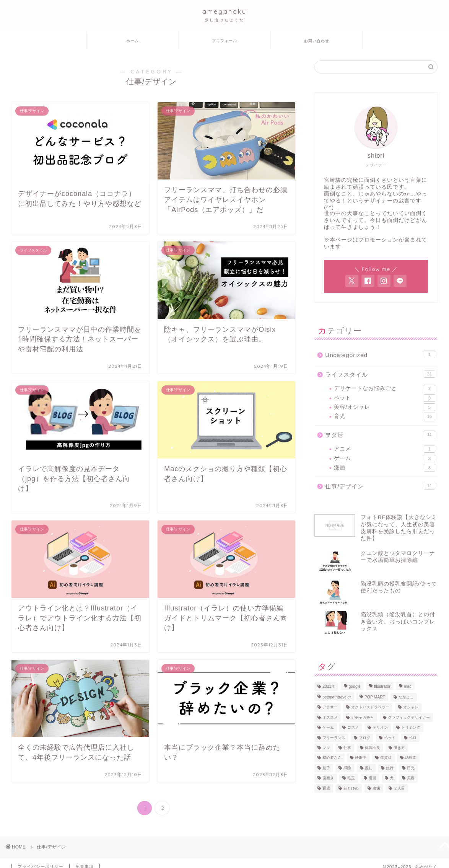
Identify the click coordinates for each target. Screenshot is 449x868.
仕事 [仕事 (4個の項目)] (347, 748)
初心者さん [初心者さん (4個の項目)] (332, 758)
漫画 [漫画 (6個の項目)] (373, 778)
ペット (385, 398)
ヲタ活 (380, 434)
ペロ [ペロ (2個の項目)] (413, 738)
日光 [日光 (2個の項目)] (411, 768)
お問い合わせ (317, 41)
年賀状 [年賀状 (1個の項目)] (386, 758)
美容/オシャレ (385, 407)
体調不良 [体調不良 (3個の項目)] (373, 748)
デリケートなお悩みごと (385, 388)
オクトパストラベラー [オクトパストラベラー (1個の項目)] (370, 707)
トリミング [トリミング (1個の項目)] (411, 728)
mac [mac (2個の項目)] (408, 686)
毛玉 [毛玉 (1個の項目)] (351, 778)
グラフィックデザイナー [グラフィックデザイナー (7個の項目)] (409, 717)
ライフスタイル (380, 374)
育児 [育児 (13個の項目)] (326, 788)
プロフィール (224, 41)
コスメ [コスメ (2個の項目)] (353, 728)
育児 (385, 416)
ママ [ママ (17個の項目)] (326, 748)
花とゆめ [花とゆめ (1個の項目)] (351, 788)
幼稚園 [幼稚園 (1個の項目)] (411, 758)
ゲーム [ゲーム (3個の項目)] (328, 728)
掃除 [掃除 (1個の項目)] (347, 768)
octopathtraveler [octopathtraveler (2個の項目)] (337, 697)
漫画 (385, 468)
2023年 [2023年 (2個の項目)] (329, 686)
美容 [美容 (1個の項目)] (411, 778)
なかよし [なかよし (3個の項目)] (406, 697)
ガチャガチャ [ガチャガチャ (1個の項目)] (363, 717)
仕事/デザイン (380, 486)
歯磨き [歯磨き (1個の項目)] (328, 778)
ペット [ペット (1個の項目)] (390, 738)
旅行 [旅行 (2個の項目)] (390, 768)
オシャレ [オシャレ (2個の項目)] (411, 707)
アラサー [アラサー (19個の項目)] (330, 707)
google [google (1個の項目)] (355, 686)
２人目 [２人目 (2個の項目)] (399, 788)
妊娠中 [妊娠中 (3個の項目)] (361, 758)
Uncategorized (380, 354)
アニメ (385, 449)
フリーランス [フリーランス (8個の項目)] (334, 738)
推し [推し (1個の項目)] (369, 768)
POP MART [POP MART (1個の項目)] (375, 697)
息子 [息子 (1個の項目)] (326, 768)
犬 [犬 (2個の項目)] (392, 778)
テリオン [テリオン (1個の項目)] (380, 728)
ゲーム (385, 458)
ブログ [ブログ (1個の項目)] (364, 738)
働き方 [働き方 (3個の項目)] (399, 748)
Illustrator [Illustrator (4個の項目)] (382, 686)
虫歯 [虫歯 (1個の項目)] (376, 788)
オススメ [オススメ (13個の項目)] (330, 717)
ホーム (133, 41)
